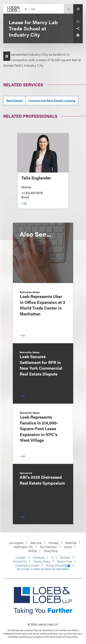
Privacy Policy (42, 561)
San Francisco (48, 547)
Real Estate (14, 101)
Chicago (54, 543)
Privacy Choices (58, 565)
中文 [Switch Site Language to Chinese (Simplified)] (33, 9)
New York (36, 543)
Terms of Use (64, 561)
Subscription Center (27, 565)
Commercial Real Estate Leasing (52, 101)
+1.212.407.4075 (32, 193)
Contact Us (20, 561)
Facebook (39, 557)
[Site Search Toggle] (68, 9)
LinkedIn (21, 557)
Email (25, 197)
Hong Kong (51, 551)
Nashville (71, 543)
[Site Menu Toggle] (78, 9)
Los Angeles (16, 543)
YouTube (65, 557)
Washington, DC (23, 547)
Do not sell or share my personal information (43, 569)
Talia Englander (36, 178)
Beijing (33, 551)
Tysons (68, 547)
